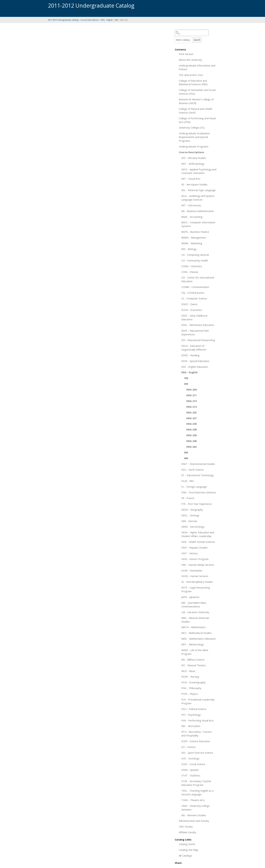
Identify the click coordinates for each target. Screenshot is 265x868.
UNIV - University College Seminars (196, 808)
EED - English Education (195, 367)
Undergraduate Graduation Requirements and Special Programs (194, 137)
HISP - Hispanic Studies (194, 548)
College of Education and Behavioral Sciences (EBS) (193, 82)
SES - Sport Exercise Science (197, 753)
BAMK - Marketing (192, 243)
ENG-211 (191, 395)
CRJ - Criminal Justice (193, 293)
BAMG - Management (194, 237)
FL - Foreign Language (194, 487)
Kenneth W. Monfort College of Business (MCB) (196, 101)
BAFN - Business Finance (195, 232)
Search (197, 40)
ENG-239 (191, 435)
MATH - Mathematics (194, 627)
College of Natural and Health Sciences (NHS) (196, 111)
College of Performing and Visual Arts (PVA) (197, 120)
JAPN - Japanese (190, 597)
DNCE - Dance (189, 304)
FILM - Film (188, 481)
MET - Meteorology (192, 644)
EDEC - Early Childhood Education (194, 317)
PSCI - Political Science (194, 709)
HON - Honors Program (195, 559)
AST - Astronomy (191, 205)
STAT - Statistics (191, 775)
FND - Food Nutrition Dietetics (199, 492)
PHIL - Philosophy (191, 688)
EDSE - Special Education (195, 361)
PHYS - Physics (190, 694)
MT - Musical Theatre (194, 665)
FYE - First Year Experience (196, 504)
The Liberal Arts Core (191, 75)
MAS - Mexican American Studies (195, 620)
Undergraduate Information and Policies (197, 67)
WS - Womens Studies (194, 815)
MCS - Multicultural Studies (196, 633)
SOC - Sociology (190, 758)
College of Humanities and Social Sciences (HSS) (197, 92)
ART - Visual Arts (191, 179)
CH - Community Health (195, 260)
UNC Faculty (186, 827)
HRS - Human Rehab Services (198, 565)
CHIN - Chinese (190, 272)
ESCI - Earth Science (192, 470)
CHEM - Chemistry (192, 266)
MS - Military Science (193, 660)
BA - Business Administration (198, 211)
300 (186, 452)
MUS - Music (188, 671)
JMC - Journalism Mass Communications (194, 605)
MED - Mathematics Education (198, 639)
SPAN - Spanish (190, 770)
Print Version (186, 54)
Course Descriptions (90, 20)
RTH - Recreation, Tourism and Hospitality (197, 734)
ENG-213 (191, 401)
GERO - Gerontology (193, 527)
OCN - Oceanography (193, 682)
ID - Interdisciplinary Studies (197, 582)
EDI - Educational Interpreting (198, 340)
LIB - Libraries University (195, 612)
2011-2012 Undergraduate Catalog (63, 20)
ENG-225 (191, 412)
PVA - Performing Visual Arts (197, 720)
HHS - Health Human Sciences (198, 542)
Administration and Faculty (194, 821)
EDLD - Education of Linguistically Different (194, 348)
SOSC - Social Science (193, 764)
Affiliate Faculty (187, 832)
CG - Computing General (195, 255)
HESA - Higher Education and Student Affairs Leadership (198, 534)
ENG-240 (191, 441)
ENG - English (107, 20)
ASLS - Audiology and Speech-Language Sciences (198, 198)
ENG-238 (191, 429)
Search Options (196, 36)
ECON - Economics (192, 310)
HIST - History (189, 553)
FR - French (188, 498)
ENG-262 (191, 447)
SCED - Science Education (196, 741)
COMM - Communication (195, 287)
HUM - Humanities (192, 570)
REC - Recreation (191, 726)
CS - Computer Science (194, 298)
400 (186, 458)
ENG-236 (191, 424)
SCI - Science (188, 747)
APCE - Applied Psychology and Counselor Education (199, 171)
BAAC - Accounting (192, 217)
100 (186, 378)
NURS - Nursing (190, 677)
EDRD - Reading (190, 355)
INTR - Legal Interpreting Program (196, 589)
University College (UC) (192, 128)
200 (116, 20)
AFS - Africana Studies (194, 158)
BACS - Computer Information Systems (198, 224)
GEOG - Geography (192, 510)
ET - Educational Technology (197, 475)
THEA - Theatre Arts (193, 800)
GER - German (189, 521)
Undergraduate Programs (194, 146)
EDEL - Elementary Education (198, 325)
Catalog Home (187, 844)
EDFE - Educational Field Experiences (195, 332)
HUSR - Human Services (195, 576)
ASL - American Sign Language (198, 190)
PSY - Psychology (191, 715)
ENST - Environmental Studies (198, 464)
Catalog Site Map (189, 850)
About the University (190, 60)
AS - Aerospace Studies (194, 184)
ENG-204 (191, 389)
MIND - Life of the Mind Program (195, 652)
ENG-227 (191, 418)
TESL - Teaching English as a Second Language (197, 792)
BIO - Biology (189, 249)
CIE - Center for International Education (198, 279)
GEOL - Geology (190, 515)
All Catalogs (185, 856)
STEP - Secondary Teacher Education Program (196, 783)
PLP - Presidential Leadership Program (198, 701)
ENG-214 (191, 407)
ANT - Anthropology (193, 164)
